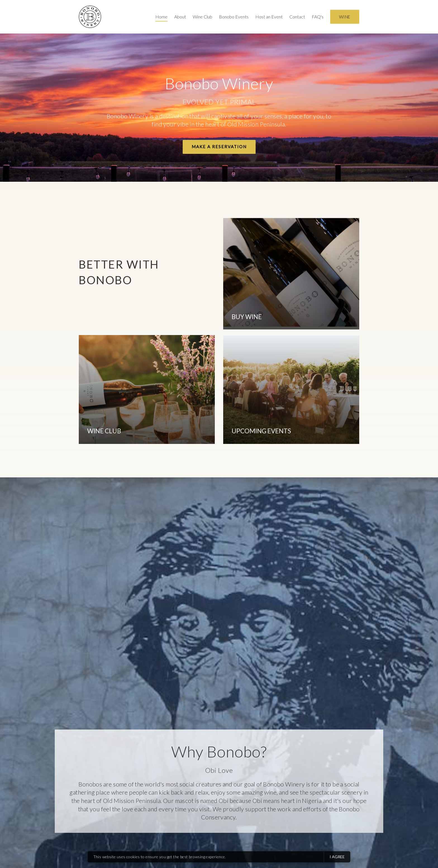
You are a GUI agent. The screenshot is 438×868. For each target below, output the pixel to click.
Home (161, 17)
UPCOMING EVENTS (261, 431)
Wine (345, 17)
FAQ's (318, 17)
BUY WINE (247, 317)
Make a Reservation (219, 147)
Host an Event (269, 17)
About (180, 17)
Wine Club (203, 17)
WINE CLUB (104, 431)
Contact (297, 17)
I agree (337, 857)
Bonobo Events (234, 17)
